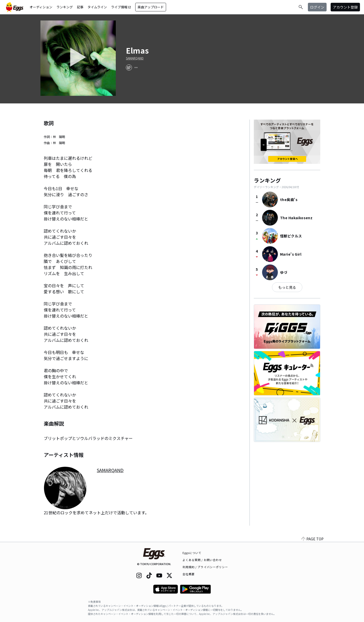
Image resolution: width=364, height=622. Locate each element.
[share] (129, 68)
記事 (80, 7)
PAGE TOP (312, 539)
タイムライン (97, 7)
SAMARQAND (135, 58)
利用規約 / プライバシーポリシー (205, 567)
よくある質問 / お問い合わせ (202, 560)
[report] (136, 68)
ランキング (65, 7)
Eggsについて (192, 553)
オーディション (41, 7)
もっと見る (287, 287)
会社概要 (189, 574)
